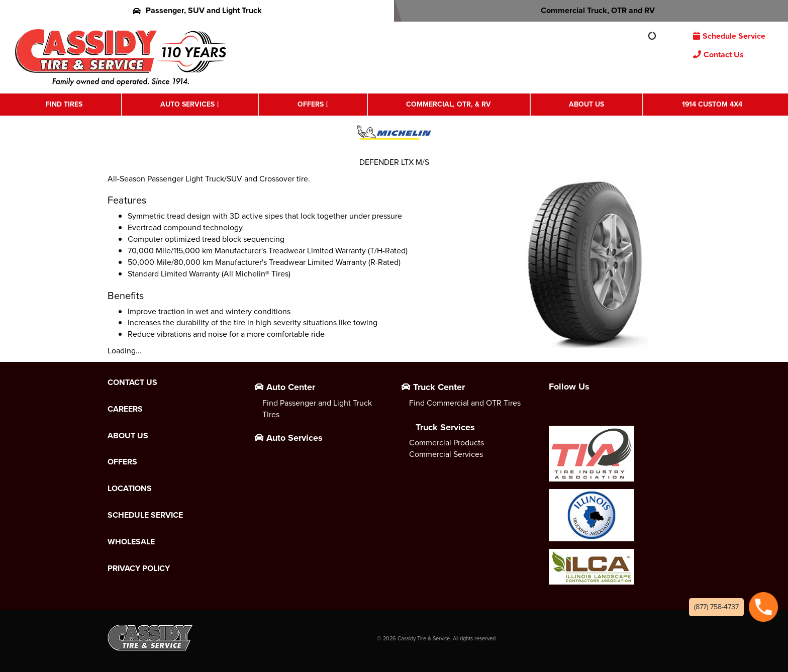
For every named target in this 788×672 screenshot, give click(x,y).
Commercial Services (446, 454)
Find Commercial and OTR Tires (465, 403)
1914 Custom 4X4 (712, 104)
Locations (130, 489)
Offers (311, 104)
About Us (586, 104)
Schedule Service (729, 36)
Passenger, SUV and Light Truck (197, 10)
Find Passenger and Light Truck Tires (317, 409)
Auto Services (187, 104)
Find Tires (64, 104)
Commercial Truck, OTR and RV (591, 10)
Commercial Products (447, 443)
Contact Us (718, 55)
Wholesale (131, 542)
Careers (125, 409)
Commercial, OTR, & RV (449, 104)
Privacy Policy (139, 568)
